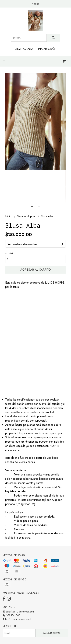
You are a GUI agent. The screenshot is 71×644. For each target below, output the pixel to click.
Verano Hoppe (26, 216)
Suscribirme (52, 633)
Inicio (9, 216)
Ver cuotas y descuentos (22, 244)
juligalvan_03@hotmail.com (19, 612)
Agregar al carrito (36, 270)
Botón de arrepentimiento (17, 619)
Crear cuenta (24, 49)
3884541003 (12, 615)
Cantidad (9, 253)
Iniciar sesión (47, 49)
